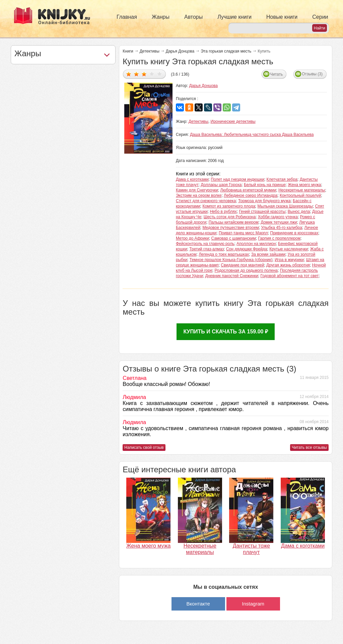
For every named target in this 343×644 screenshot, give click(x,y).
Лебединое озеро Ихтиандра (251, 195)
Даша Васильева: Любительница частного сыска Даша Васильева (252, 135)
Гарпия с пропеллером (279, 238)
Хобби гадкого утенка (278, 217)
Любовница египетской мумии (248, 190)
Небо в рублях (223, 212)
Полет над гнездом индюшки (237, 179)
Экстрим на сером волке (199, 195)
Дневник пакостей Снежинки (232, 276)
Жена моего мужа (304, 185)
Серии (320, 17)
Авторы (193, 17)
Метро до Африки (192, 238)
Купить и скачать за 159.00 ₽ (226, 332)
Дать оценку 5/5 (160, 74)
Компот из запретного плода (229, 206)
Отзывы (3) (312, 74)
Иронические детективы (233, 122)
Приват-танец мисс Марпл (243, 233)
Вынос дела (299, 212)
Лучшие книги (234, 17)
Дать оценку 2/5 (136, 74)
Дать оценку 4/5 (152, 74)
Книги (128, 51)
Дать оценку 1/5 (129, 74)
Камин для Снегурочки (197, 190)
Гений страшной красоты (262, 212)
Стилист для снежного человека (206, 201)
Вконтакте (198, 604)
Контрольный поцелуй (300, 195)
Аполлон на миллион (256, 244)
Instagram (253, 604)
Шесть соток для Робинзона (230, 217)
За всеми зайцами (268, 254)
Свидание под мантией (242, 265)
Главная (127, 17)
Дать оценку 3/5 (144, 74)
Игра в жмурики (289, 260)
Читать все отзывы (309, 448)
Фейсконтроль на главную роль (205, 244)
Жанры (161, 17)
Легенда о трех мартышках (224, 254)
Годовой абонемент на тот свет (289, 276)
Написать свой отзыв (144, 448)
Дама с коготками (192, 179)
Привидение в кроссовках (294, 233)
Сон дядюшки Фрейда (247, 249)
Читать (276, 74)
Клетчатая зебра (282, 179)
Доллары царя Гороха (221, 185)
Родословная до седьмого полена (246, 270)
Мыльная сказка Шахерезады (285, 206)
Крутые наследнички (289, 249)
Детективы (150, 51)
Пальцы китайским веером (234, 222)
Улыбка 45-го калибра (282, 228)
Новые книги (282, 17)
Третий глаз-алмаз (207, 249)
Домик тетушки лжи (279, 222)
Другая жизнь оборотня (288, 265)
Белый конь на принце (265, 185)
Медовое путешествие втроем (230, 228)
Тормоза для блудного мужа (264, 201)
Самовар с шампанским (234, 238)
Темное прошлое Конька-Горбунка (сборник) (231, 260)
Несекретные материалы (302, 190)
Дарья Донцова (180, 51)
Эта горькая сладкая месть (226, 51)
